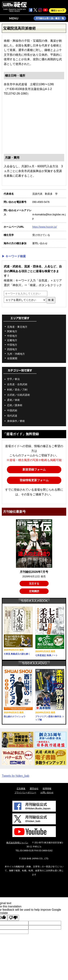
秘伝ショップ (58, 11)
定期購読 (34, 591)
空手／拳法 (13, 379)
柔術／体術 (13, 400)
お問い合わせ (47, 793)
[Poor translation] (13, 918)
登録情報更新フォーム (34, 480)
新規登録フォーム (34, 469)
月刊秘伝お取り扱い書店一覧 (50, 18)
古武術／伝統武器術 (18, 395)
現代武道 (12, 416)
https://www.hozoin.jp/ (45, 227)
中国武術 (12, 410)
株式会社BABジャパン (17, 843)
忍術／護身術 (15, 405)
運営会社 (34, 789)
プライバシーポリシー (25, 793)
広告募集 (21, 789)
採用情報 (47, 789)
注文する (34, 584)
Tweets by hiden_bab (16, 776)
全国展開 (12, 358)
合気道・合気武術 (17, 384)
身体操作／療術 (16, 421)
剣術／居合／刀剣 (17, 390)
